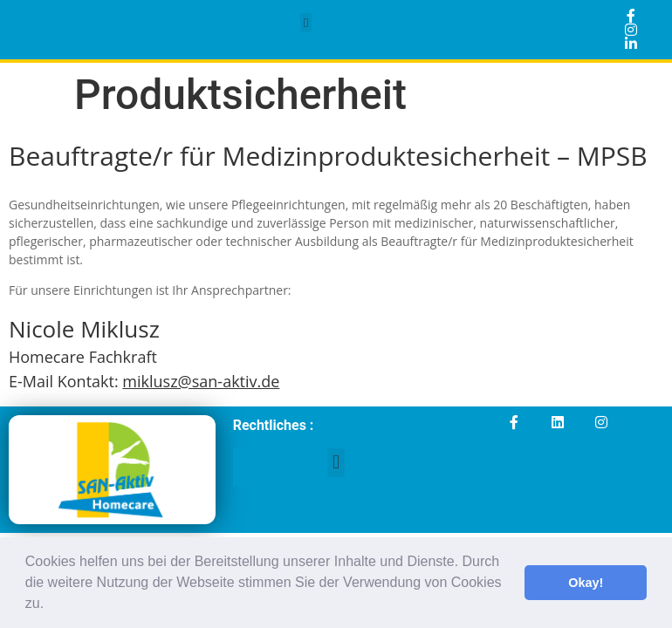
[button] (51, 605)
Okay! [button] (586, 583)
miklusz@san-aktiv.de (201, 381)
